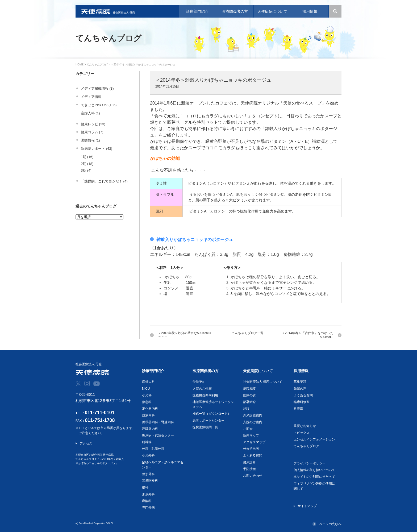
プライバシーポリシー (310, 463)
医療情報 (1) (90, 140)
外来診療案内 (253, 415)
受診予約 (199, 382)
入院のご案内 (253, 422)
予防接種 (249, 469)
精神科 (147, 442)
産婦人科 (148, 382)
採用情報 (301, 371)
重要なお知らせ (305, 426)
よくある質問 (253, 455)
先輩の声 (300, 389)
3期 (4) (86, 170)
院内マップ (251, 435)
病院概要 (249, 389)
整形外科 (148, 474)
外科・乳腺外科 (153, 449)
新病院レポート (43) (97, 149)
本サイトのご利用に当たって (314, 477)
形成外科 (148, 494)
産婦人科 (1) (90, 113)
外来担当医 (251, 449)
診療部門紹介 (153, 371)
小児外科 (148, 455)
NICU (146, 389)
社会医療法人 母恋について (263, 382)
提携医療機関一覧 (205, 427)
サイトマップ (307, 506)
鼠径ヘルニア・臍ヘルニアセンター (163, 465)
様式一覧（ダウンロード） (212, 414)
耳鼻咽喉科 (150, 481)
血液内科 (148, 415)
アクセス (86, 443)
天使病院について (258, 371)
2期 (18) (87, 164)
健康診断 (249, 462)
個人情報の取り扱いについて (314, 470)
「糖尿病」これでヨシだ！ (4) (104, 181)
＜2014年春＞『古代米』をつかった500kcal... (308, 335)
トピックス (302, 433)
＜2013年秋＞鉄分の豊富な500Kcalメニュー (185, 335)
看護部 (298, 409)
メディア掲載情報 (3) (97, 88)
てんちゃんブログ (97, 65)
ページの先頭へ (330, 524)
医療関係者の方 (206, 371)
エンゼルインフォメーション (314, 439)
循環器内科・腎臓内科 (158, 422)
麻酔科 (147, 501)
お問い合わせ (253, 476)
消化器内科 (150, 409)
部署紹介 (249, 402)
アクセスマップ (254, 442)
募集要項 (300, 382)
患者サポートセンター (208, 421)
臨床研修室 (302, 402)
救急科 (147, 402)
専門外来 (148, 508)
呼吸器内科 (150, 429)
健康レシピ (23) (93, 124)
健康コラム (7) (92, 132)
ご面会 (248, 429)
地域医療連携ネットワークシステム (213, 404)
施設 (246, 409)
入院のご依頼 (202, 389)
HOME (80, 65)
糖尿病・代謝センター (158, 435)
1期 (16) (87, 157)
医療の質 (249, 395)
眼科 (145, 487)
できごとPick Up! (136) (99, 105)
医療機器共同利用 (205, 395)
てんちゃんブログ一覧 (248, 333)
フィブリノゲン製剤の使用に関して (314, 486)
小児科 (147, 395)
